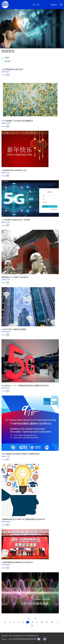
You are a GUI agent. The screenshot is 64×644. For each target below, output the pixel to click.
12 (52, 622)
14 (32, 626)
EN (34, 5)
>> (58, 622)
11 (47, 622)
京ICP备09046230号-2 (32, 636)
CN (38, 5)
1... (29, 619)
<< (35, 619)
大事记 (7, 59)
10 (42, 622)
